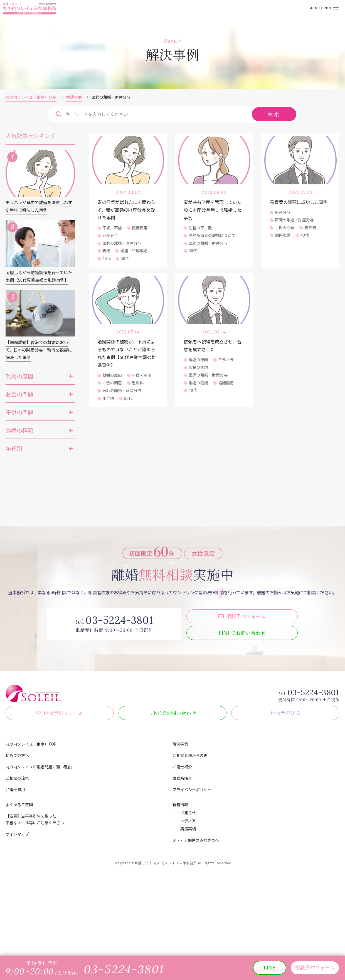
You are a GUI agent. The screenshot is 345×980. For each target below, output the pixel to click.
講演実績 (188, 916)
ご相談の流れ (17, 865)
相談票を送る (285, 800)
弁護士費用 (15, 877)
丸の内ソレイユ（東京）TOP (31, 97)
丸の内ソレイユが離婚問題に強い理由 (39, 854)
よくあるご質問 (19, 892)
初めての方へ (17, 842)
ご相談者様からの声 (190, 842)
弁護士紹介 (182, 854)
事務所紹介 (182, 865)
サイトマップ (17, 921)
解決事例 (74, 97)
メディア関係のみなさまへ (196, 927)
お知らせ (188, 900)
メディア (188, 908)
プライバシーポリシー (192, 877)
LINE (242, 720)
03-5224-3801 (313, 779)
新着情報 (180, 892)
